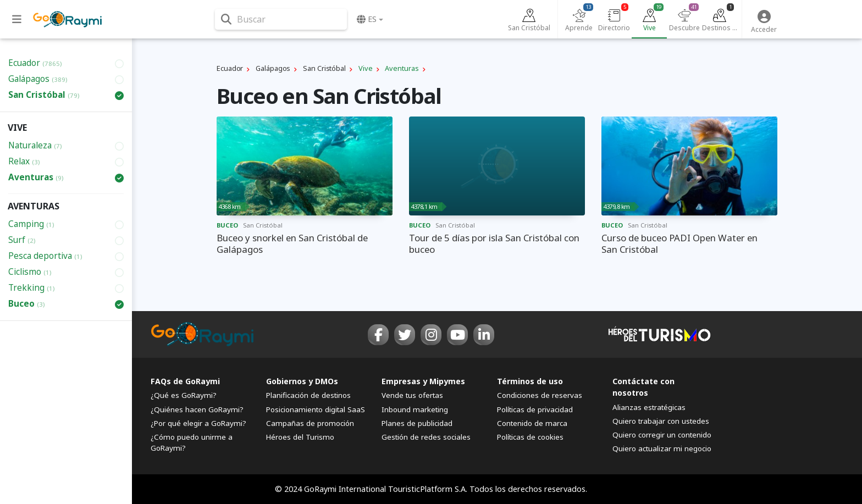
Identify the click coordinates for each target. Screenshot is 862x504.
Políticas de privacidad (535, 409)
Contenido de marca (532, 423)
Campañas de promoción (310, 423)
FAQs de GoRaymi (185, 381)
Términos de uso (530, 381)
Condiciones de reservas (540, 395)
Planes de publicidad (417, 423)
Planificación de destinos (308, 395)
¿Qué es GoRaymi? (184, 395)
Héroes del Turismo (300, 437)
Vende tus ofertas (412, 395)
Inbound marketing (415, 409)
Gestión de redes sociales (426, 437)
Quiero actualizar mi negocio (662, 448)
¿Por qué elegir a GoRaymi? (198, 423)
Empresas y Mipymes (423, 381)
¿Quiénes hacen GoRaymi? (197, 409)
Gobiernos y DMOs (302, 381)
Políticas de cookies (530, 437)
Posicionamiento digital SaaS (316, 409)
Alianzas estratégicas (649, 407)
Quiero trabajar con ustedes (661, 421)
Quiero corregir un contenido (662, 435)
